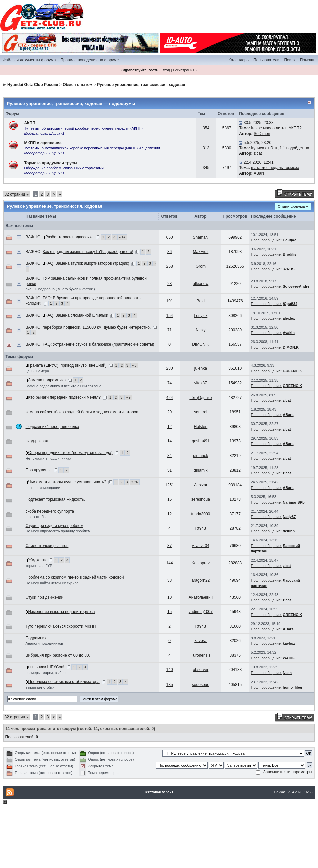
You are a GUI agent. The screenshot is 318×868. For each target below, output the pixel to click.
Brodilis (289, 254)
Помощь (308, 60)
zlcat (258, 153)
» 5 (134, 365)
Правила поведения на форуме (89, 60)
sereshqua (201, 499)
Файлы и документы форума (29, 60)
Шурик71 (57, 133)
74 (169, 383)
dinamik (200, 470)
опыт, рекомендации (43, 488)
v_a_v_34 (201, 546)
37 (169, 546)
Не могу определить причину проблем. (59, 531)
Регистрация (184, 70)
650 (170, 237)
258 (170, 266)
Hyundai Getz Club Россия (33, 85)
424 (170, 398)
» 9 (128, 397)
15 (169, 499)
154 (170, 316)
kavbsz (200, 641)
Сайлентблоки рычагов (47, 546)
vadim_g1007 (201, 612)
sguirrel (200, 412)
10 (169, 597)
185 (170, 685)
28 (169, 284)
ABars (259, 173)
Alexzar (201, 485)
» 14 (122, 237)
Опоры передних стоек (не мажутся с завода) (70, 453)
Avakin (289, 333)
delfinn (289, 531)
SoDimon (262, 134)
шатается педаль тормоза (275, 168)
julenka (201, 368)
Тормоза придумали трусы (51, 163)
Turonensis (200, 655)
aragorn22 (201, 580)
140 (170, 670)
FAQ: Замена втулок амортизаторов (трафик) (87, 263)
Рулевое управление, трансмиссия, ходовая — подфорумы (71, 103)
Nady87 (289, 517)
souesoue (201, 685)
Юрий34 (290, 304)
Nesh (287, 673)
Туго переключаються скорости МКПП (61, 626)
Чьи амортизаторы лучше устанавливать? (67, 482)
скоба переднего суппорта (50, 511)
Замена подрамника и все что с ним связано (64, 386)
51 (169, 470)
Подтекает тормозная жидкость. (55, 499)
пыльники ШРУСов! (46, 667)
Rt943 (201, 528)
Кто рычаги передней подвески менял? (64, 397)
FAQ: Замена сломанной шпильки (77, 315)
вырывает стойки (40, 687)
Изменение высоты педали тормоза (62, 612)
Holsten (201, 427)
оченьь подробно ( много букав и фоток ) (60, 289)
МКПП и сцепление (43, 143)
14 (169, 441)
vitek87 (201, 383)
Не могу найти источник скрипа (52, 583)
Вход (166, 70)
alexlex (289, 318)
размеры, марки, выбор (46, 673)
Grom (201, 266)
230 (170, 368)
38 (169, 580)
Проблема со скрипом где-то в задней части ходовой (75, 577)
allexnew (201, 284)
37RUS (288, 269)
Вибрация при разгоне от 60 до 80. (58, 655)
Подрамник (36, 638)
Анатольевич (201, 597)
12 (169, 427)
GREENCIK (292, 371)
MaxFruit (201, 252)
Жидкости (37, 560)
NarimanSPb (293, 502)
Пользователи (266, 60)
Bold (201, 301)
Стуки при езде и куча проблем (54, 526)
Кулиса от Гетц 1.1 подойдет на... (282, 148)
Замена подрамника (47, 380)
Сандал (289, 240)
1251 (169, 485)
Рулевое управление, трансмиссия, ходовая (141, 85)
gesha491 (201, 441)
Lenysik (201, 316)
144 (170, 563)
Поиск (289, 60)
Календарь (238, 60)
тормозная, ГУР (39, 566)
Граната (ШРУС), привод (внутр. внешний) (67, 365)
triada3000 (201, 514)
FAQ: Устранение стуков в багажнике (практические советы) (98, 344)
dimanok (200, 456)
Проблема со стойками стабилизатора (64, 682)
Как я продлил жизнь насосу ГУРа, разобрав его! (88, 252)
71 (169, 330)
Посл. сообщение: (266, 240)
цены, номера (37, 371)
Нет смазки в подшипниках (48, 458)
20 (169, 412)
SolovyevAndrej (296, 286)
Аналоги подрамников (44, 643)
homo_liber (292, 687)
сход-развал (37, 441)
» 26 (134, 482)
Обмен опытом (77, 85)
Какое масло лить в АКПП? (276, 128)
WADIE (289, 658)
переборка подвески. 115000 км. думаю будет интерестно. (97, 327)
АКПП (30, 123)
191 (170, 301)
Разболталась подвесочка (69, 237)
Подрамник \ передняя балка (52, 427)
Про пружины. (39, 470)
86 (169, 252)
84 (169, 456)
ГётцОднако (200, 398)
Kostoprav (201, 563)
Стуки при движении (45, 597)
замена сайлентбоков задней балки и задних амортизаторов (82, 412)
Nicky (200, 330)
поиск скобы (36, 517)
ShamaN (201, 237)
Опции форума (291, 206)
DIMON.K (200, 344)
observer (201, 670)
